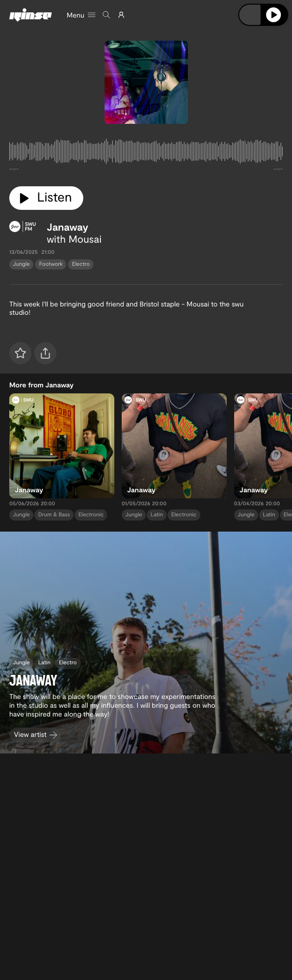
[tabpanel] (146, 153)
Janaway (68, 227)
